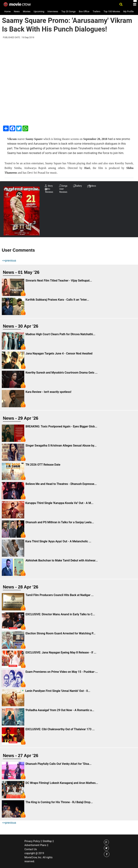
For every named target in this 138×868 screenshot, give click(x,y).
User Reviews (63, 190)
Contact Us (31, 849)
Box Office (84, 11)
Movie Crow (18, 5)
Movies (27, 11)
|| (41, 841)
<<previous (9, 261)
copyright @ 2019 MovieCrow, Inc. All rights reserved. (38, 857)
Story (50, 186)
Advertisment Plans (35, 845)
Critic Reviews (49, 190)
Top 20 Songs (68, 11)
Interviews (53, 11)
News (17, 11)
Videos (93, 186)
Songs (65, 186)
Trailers (96, 11)
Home (7, 11)
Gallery (79, 186)
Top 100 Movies (112, 11)
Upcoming (39, 11)
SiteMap (47, 841)
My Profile (128, 11)
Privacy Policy (32, 841)
